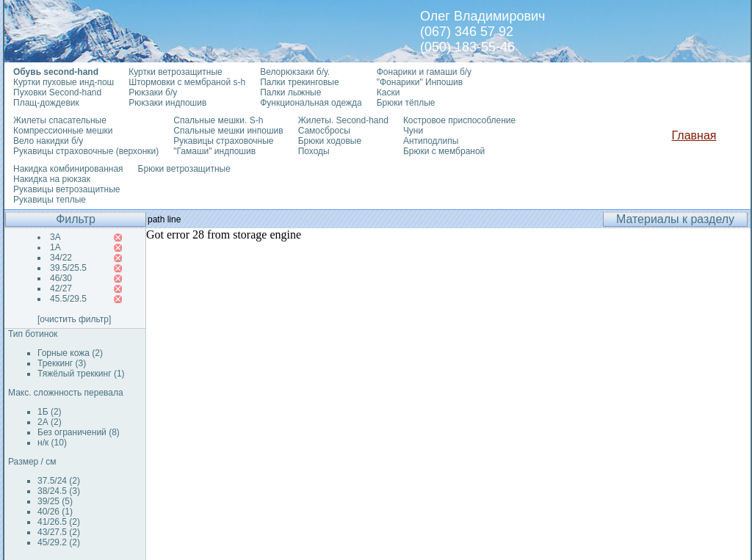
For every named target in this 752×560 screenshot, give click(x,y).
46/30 (61, 278)
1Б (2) (50, 412)
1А (55, 247)
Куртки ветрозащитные (175, 72)
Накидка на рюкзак (52, 179)
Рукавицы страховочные (223, 141)
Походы (314, 151)
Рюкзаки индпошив (167, 103)
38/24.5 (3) (59, 491)
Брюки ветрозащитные (184, 169)
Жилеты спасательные (60, 120)
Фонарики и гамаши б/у (424, 72)
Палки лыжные (290, 92)
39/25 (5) (55, 501)
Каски (388, 92)
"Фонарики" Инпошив (420, 82)
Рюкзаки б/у (153, 92)
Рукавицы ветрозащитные (67, 189)
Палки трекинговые (299, 82)
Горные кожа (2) (70, 353)
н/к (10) (52, 443)
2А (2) (50, 422)
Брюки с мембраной (444, 151)
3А (55, 237)
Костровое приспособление (459, 120)
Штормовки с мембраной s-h (187, 82)
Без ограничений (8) (79, 432)
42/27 (61, 288)
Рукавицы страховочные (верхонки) (86, 151)
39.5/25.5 (68, 268)
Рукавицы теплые (50, 200)
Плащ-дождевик (46, 103)
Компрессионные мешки (63, 131)
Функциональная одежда (311, 103)
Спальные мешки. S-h (218, 120)
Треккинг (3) (62, 363)
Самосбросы (324, 131)
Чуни (413, 131)
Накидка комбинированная (68, 169)
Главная (694, 135)
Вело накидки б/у (48, 141)
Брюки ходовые (330, 141)
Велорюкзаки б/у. (295, 72)
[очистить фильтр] (74, 319)
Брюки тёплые (406, 103)
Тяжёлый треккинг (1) (81, 374)
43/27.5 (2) (59, 532)
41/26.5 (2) (59, 522)
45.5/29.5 (68, 299)
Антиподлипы (431, 141)
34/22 (61, 258)
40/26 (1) (55, 512)
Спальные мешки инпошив (228, 131)
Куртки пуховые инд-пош (64, 82)
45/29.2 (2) (59, 542)
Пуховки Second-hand (57, 92)
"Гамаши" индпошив (214, 151)
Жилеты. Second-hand (343, 120)
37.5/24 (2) (59, 481)
